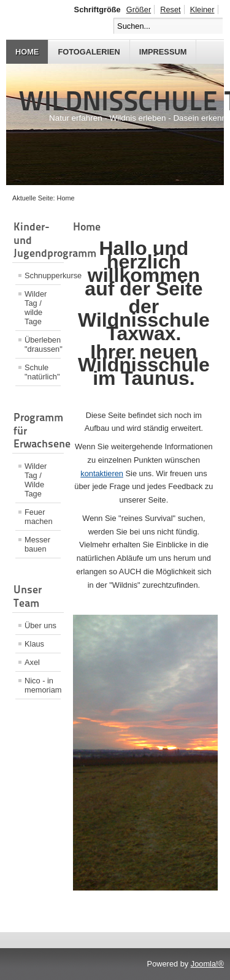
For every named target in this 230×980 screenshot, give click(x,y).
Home (27, 52)
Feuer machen (39, 517)
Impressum (163, 52)
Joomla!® (207, 964)
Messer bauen (37, 544)
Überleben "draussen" (43, 344)
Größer (139, 9)
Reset (170, 9)
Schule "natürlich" (42, 372)
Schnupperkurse (43, 275)
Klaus (34, 644)
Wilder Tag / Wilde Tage (36, 480)
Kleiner (202, 9)
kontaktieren (102, 473)
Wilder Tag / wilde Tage (36, 308)
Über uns (40, 625)
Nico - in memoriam (43, 685)
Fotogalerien (89, 52)
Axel (32, 662)
